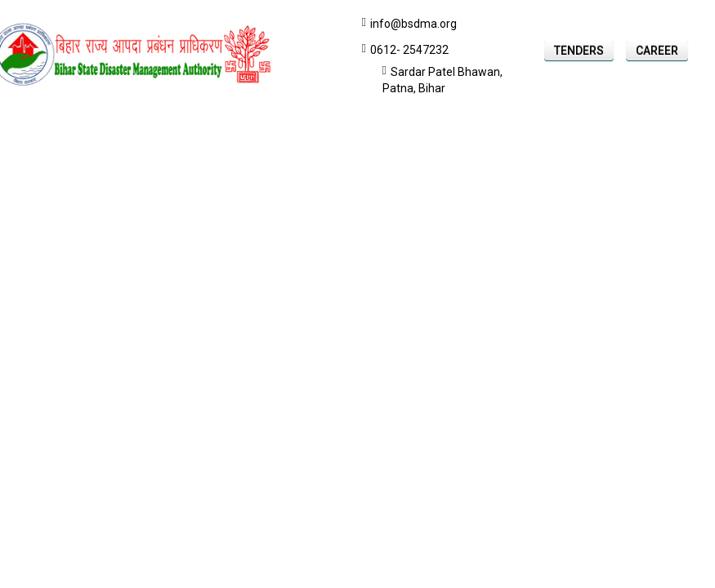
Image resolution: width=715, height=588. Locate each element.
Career (657, 51)
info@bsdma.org (413, 24)
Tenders (579, 51)
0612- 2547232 (409, 50)
